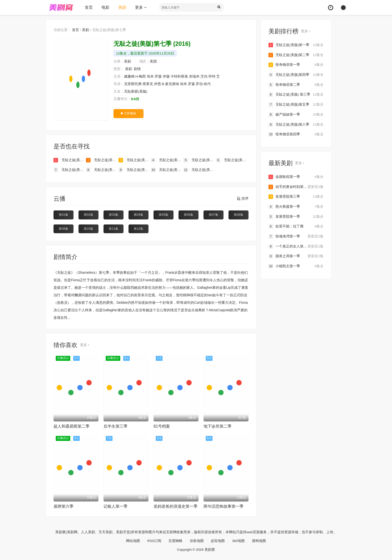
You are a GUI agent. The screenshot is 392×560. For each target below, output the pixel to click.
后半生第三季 (115, 426)
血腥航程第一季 (296, 177)
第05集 (163, 215)
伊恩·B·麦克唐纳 (167, 84)
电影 (105, 7)
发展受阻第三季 (296, 196)
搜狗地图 (259, 540)
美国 (153, 62)
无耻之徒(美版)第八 (102, 170)
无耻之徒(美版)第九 (70, 170)
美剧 (122, 7)
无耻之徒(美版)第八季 (296, 124)
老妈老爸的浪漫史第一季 (175, 506)
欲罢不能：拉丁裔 (296, 226)
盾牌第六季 (63, 506)
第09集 (63, 228)
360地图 (239, 540)
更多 (141, 7)
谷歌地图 (197, 540)
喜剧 (128, 69)
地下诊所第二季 (217, 426)
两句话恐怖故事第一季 (223, 506)
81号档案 (162, 426)
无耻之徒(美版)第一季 (296, 45)
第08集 (238, 215)
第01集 (63, 215)
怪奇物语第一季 (296, 65)
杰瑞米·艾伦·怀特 (202, 77)
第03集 (113, 215)
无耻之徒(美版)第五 (232, 160)
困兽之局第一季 (296, 256)
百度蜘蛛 (175, 540)
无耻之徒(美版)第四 (200, 160)
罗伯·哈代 (204, 84)
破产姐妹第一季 (296, 114)
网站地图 (133, 540)
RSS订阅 (154, 540)
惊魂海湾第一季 (296, 236)
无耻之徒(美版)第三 (70, 160)
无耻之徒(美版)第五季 (296, 105)
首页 (89, 7)
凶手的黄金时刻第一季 (296, 187)
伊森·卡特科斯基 (176, 77)
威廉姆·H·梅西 (135, 77)
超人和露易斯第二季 (71, 426)
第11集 (113, 228)
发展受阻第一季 (296, 216)
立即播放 (128, 113)
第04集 (138, 215)
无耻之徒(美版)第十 (135, 170)
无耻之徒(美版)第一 (135, 160)
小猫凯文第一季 (296, 266)
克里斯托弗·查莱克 (138, 84)
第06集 (188, 215)
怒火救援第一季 (296, 206)
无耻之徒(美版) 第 (167, 160)
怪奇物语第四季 (296, 134)
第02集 (88, 215)
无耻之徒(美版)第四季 (296, 75)
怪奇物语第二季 (296, 85)
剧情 (137, 69)
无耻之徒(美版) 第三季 (296, 95)
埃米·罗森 (154, 77)
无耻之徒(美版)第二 (102, 160)
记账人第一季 (115, 506)
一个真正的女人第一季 (296, 246)
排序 (243, 199)
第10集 (88, 228)
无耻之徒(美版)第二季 (296, 55)
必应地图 (218, 540)
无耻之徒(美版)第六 (200, 170)
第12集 (138, 228)
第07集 (213, 215)
